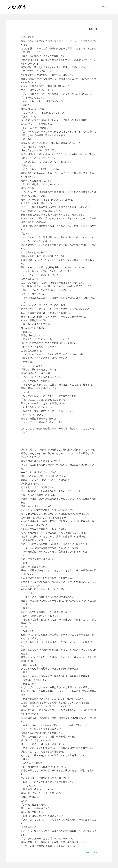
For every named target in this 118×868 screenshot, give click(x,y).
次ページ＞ (92, 852)
